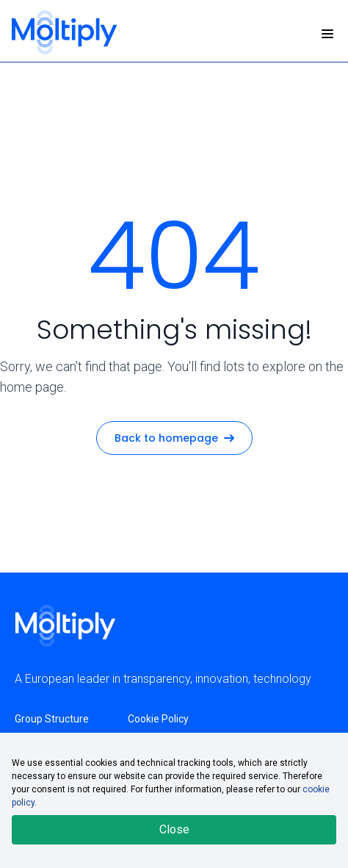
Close (174, 829)
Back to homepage (174, 438)
